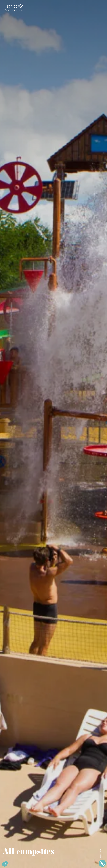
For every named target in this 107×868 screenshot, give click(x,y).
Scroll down (101, 854)
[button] (5, 864)
